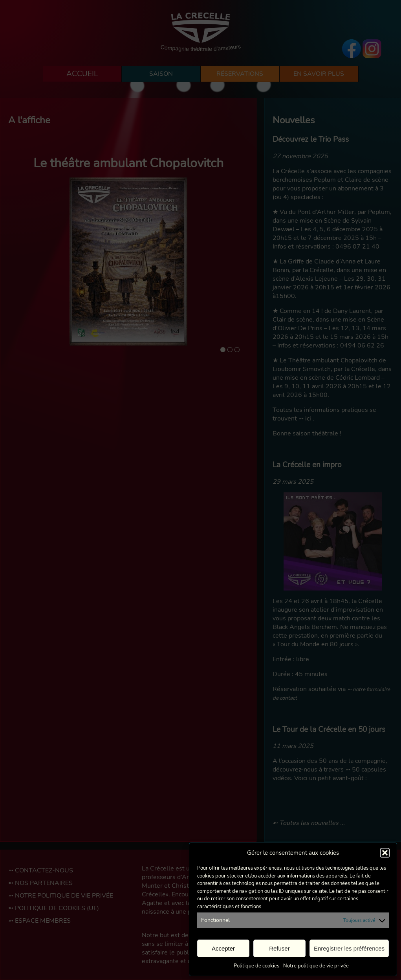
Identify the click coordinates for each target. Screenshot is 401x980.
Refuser (279, 948)
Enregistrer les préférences (349, 948)
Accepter (223, 948)
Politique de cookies (256, 966)
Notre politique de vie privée (316, 966)
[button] (385, 853)
